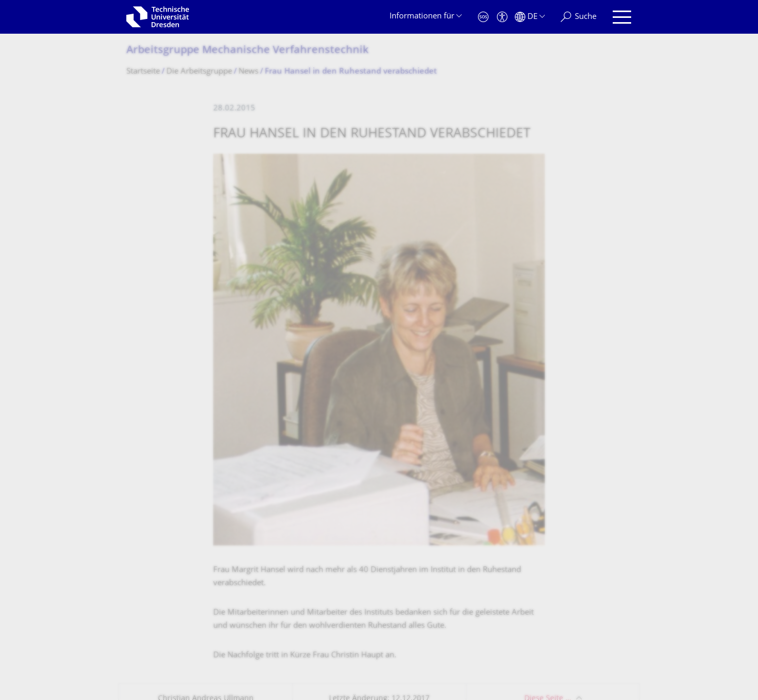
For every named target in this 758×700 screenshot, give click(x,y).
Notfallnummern (511, 420)
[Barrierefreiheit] (502, 17)
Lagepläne (326, 393)
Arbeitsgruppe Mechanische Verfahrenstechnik (247, 51)
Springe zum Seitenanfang (574, 635)
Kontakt (140, 635)
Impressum (183, 635)
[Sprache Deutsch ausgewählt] (530, 17)
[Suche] (579, 17)
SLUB (490, 446)
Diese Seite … (548, 305)
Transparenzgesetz (297, 635)
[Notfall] (483, 17)
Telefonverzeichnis (341, 446)
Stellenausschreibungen (523, 393)
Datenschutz (233, 635)
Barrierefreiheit (366, 635)
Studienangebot (336, 420)
